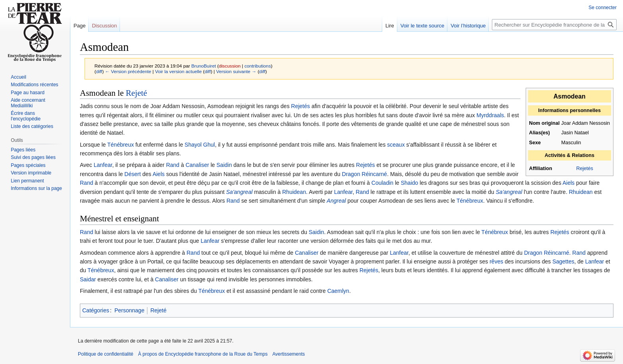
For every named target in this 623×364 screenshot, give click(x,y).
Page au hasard (28, 93)
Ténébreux (121, 145)
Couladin (382, 183)
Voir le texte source (423, 26)
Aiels (159, 174)
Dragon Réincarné (365, 174)
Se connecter (603, 8)
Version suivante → (236, 71)
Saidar (88, 279)
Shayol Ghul (200, 145)
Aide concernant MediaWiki (28, 103)
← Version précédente (128, 71)
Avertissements (288, 354)
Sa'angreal (239, 192)
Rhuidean (294, 192)
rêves (496, 261)
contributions (258, 66)
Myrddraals (490, 115)
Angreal (336, 201)
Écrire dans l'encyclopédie (26, 116)
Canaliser (197, 165)
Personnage (130, 310)
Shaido (410, 183)
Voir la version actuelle (178, 71)
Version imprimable (31, 173)
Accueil (18, 77)
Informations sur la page (36, 188)
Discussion (104, 26)
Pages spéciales (28, 165)
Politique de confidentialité (105, 354)
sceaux (396, 145)
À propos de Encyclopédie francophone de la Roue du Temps (203, 354)
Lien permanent (27, 181)
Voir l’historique (468, 26)
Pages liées (23, 150)
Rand (173, 165)
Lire (390, 26)
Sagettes (563, 261)
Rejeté (136, 93)
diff (99, 71)
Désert (133, 174)
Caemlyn (338, 291)
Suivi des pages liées (33, 157)
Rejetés (585, 168)
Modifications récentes (34, 85)
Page (79, 26)
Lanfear (103, 165)
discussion (230, 66)
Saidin (224, 165)
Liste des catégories (32, 126)
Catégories (96, 310)
